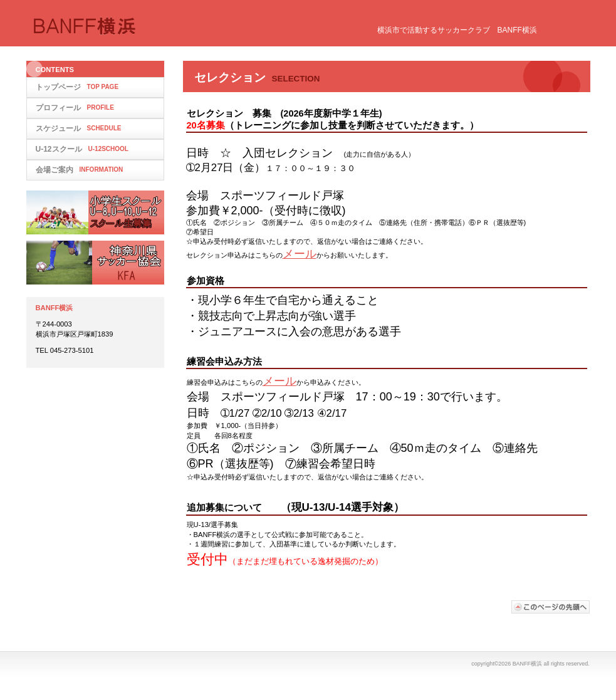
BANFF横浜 (158, 27)
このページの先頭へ (551, 607)
